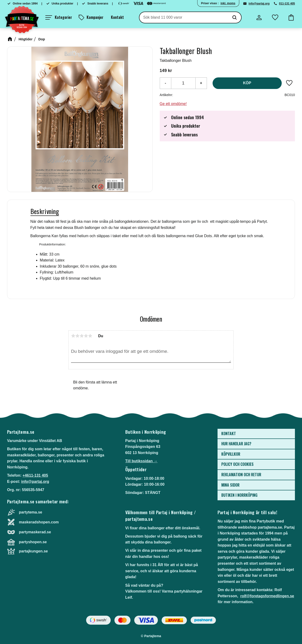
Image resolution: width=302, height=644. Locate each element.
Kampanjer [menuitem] (95, 17)
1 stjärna (73, 336)
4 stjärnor (86, 336)
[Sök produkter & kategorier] (184, 17)
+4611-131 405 (35, 475)
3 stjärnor (82, 336)
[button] (59, 17)
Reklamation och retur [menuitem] (241, 475)
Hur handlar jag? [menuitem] (236, 444)
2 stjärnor (77, 336)
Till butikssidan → (141, 461)
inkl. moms (228, 3)
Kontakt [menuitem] (117, 17)
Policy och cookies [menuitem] (237, 464)
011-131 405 (287, 4)
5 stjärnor (90, 336)
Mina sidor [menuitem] (230, 485)
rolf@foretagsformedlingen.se (267, 596)
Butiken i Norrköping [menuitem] (239, 495)
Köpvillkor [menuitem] (231, 454)
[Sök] (235, 17)
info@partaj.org (259, 4)
